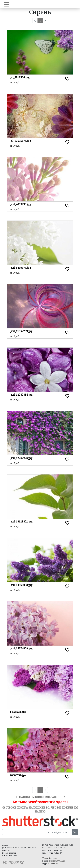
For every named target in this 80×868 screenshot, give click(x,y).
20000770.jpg (18, 775)
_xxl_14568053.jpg (21, 585)
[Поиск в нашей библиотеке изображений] (24, 832)
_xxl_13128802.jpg (21, 521)
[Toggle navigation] (6, 4)
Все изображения (57, 832)
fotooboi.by (53, 864)
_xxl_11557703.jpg (21, 331)
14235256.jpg (18, 712)
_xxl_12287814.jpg (21, 395)
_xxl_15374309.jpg (21, 648)
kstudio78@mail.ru (57, 861)
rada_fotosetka (50, 858)
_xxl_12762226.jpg (21, 458)
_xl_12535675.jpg (20, 141)
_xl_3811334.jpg (20, 77)
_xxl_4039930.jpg (20, 204)
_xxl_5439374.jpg (20, 268)
